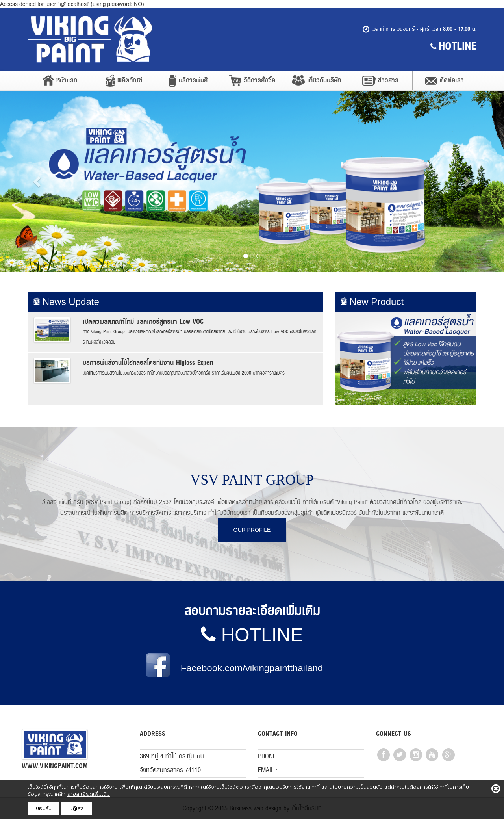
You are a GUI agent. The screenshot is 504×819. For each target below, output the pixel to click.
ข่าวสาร (380, 80)
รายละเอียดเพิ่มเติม (89, 794)
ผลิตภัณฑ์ (124, 81)
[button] (38, 181)
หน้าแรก (60, 80)
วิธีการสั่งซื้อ (252, 81)
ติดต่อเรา (444, 80)
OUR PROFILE (252, 530)
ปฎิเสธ (77, 808)
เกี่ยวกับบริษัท (316, 80)
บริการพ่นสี (188, 81)
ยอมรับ (44, 808)
